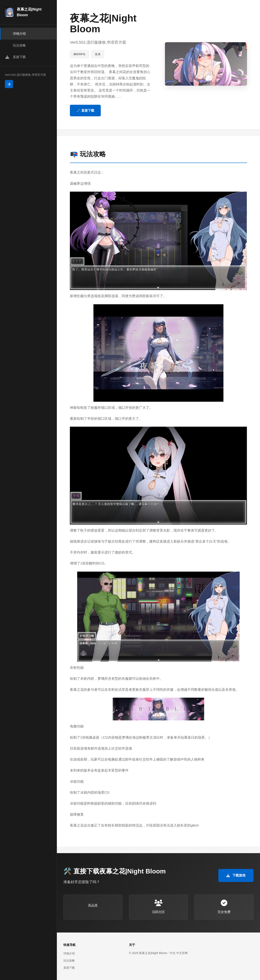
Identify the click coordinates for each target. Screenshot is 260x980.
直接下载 (69, 968)
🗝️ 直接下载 (85, 111)
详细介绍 (69, 953)
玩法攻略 (69, 961)
